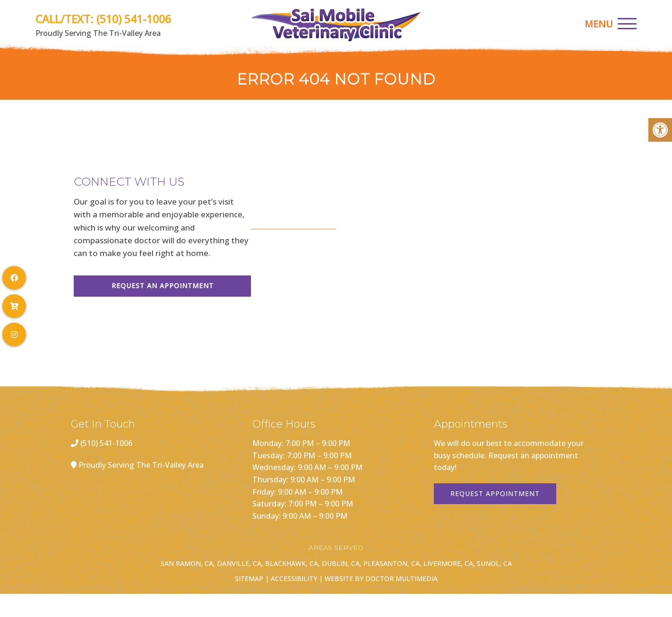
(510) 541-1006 (134, 19)
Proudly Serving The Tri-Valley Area (141, 465)
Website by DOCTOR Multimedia (381, 578)
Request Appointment (495, 493)
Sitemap (249, 578)
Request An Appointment (163, 286)
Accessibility (294, 578)
